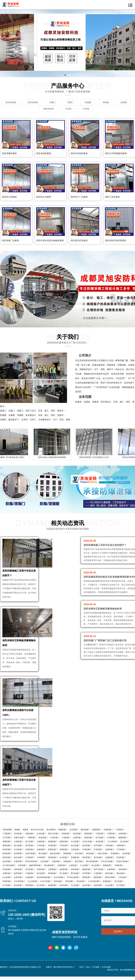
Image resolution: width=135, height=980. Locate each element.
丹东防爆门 (7, 869)
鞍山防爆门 (96, 865)
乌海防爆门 (56, 861)
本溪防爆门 (119, 865)
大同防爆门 (41, 857)
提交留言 (118, 931)
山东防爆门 (55, 838)
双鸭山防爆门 (110, 877)
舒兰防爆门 (64, 873)
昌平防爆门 (30, 845)
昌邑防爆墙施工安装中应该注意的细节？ (105, 545)
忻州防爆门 (121, 857)
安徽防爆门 (63, 830)
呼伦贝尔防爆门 (108, 861)
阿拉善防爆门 (50, 865)
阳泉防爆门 (53, 857)
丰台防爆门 (76, 841)
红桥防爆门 (30, 849)
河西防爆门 (121, 845)
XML (88, 967)
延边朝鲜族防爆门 (44, 877)
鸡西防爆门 (87, 877)
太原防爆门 (30, 857)
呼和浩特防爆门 (32, 861)
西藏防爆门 (7, 841)
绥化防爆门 (81, 881)
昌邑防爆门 (123, 869)
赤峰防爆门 (68, 861)
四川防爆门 (100, 838)
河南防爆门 (66, 834)
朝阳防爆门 (64, 841)
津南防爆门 (64, 849)
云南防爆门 (19, 841)
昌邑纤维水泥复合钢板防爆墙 (50, 240)
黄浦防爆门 (108, 881)
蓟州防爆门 (19, 853)
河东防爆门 (110, 845)
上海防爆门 (66, 838)
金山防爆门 (110, 885)
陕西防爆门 (89, 838)
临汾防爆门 (7, 861)
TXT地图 (96, 967)
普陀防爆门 (30, 885)
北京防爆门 (74, 830)
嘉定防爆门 (87, 885)
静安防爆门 (19, 885)
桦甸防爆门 (53, 873)
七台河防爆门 (33, 881)
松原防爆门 (19, 877)
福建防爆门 (97, 830)
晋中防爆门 (98, 857)
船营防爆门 (19, 873)
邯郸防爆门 (68, 853)
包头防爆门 (45, 861)
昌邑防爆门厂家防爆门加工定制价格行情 (105, 640)
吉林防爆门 (123, 834)
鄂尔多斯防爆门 (92, 861)
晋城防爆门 (76, 857)
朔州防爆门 (87, 857)
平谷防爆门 (64, 845)
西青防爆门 (53, 849)
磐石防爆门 (76, 873)
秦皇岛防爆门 (56, 853)
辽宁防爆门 (7, 838)
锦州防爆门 (19, 869)
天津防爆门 (112, 838)
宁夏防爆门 (32, 838)
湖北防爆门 (77, 834)
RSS (81, 967)
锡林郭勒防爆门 (36, 865)
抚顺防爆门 (108, 865)
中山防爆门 (85, 865)
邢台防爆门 (79, 853)
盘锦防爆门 (64, 869)
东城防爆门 (41, 841)
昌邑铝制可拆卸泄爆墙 (116, 240)
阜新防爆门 (41, 869)
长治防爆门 (64, 857)
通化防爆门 (121, 873)
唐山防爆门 (43, 853)
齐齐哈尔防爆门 (73, 877)
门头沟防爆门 (112, 841)
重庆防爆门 (85, 830)
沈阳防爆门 (62, 865)
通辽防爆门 (79, 861)
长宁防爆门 (7, 885)
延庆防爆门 (87, 845)
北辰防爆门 (76, 849)
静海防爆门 (7, 853)
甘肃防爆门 (108, 830)
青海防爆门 (43, 838)
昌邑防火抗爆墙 (44, 197)
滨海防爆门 (110, 849)
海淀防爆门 (100, 841)
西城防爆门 (53, 841)
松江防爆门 (121, 885)
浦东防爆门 (98, 885)
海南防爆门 (30, 834)
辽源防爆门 (98, 873)
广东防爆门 (119, 830)
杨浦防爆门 (53, 885)
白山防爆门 (7, 877)
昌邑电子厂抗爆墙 (79, 197)
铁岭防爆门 (76, 869)
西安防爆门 (110, 873)
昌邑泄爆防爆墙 (9, 153)
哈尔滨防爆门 (59, 877)
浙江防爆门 (30, 841)
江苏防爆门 (100, 834)
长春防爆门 (112, 869)
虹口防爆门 (41, 885)
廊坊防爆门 (7, 857)
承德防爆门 (115, 853)
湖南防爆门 (89, 834)
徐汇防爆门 (119, 881)
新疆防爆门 (123, 838)
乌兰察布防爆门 (9, 865)
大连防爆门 (73, 865)
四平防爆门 (87, 873)
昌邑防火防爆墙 (9, 197)
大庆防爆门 (123, 877)
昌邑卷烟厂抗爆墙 (10, 240)
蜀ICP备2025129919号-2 (64, 967)
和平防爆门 (98, 845)
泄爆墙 (25, 830)
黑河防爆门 (70, 881)
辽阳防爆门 (53, 869)
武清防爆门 (87, 849)
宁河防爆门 (121, 849)
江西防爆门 (112, 834)
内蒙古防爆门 (19, 838)
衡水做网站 (51, 830)
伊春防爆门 (7, 881)
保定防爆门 (91, 853)
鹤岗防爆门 (98, 877)
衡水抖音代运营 (37, 830)
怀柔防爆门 (53, 845)
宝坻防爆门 (98, 849)
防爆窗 (17, 830)
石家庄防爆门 (31, 853)
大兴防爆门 (41, 845)
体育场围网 (7, 830)
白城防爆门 (30, 877)
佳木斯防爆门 (19, 881)
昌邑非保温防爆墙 (79, 153)
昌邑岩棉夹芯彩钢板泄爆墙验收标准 (103, 609)
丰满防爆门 (30, 873)
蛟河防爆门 (41, 873)
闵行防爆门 (64, 885)
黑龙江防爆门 (54, 834)
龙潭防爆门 (7, 873)
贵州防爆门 (19, 834)
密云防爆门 (76, 845)
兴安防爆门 (22, 865)
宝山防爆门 (76, 885)
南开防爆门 (7, 849)
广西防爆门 (7, 834)
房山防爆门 (125, 841)
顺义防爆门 (19, 845)
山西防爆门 (77, 838)
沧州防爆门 (127, 853)
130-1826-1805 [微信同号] (27, 915)
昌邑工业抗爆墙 (112, 197)
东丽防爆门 (41, 849)
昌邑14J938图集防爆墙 (116, 153)
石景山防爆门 (88, 841)
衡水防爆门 (19, 857)
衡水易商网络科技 (128, 970)
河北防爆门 (41, 834)
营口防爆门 (30, 869)
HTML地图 (106, 967)
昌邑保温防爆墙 (44, 153)
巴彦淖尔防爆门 (123, 861)
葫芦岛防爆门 (99, 869)
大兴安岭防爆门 (94, 881)
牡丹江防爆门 (46, 881)
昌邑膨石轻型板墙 (79, 240)
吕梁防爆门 (19, 861)
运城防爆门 (110, 857)
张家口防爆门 (103, 853)
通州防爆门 (7, 845)
